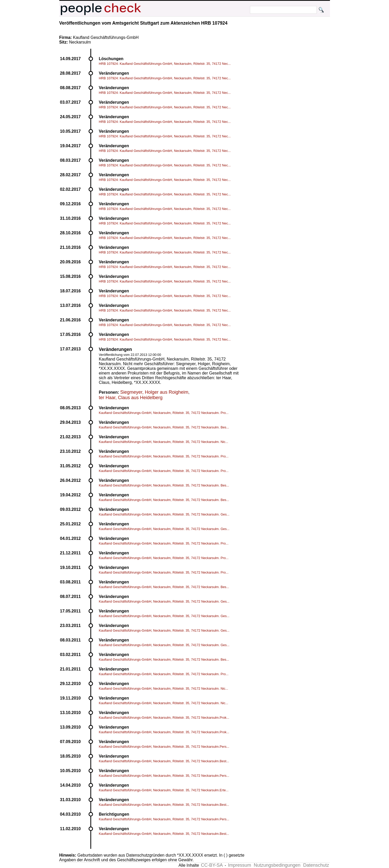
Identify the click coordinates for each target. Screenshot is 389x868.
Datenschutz (316, 865)
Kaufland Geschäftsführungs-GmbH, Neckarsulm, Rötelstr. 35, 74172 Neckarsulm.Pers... (164, 747)
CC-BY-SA (212, 865)
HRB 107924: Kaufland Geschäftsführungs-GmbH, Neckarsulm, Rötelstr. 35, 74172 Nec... (165, 64)
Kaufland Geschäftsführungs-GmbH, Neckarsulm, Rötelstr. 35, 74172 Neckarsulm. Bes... (164, 427)
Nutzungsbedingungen (277, 865)
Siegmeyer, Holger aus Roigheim (154, 392)
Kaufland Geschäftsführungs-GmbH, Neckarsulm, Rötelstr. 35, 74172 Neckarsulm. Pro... (164, 413)
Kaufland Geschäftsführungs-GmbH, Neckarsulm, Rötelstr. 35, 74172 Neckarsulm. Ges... (164, 514)
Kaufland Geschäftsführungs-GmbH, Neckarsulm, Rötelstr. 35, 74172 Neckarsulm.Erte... (164, 790)
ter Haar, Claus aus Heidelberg (131, 398)
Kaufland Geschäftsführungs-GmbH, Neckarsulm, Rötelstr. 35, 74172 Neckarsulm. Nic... (164, 442)
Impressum (239, 865)
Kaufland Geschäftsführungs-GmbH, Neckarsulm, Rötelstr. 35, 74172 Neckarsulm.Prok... (164, 718)
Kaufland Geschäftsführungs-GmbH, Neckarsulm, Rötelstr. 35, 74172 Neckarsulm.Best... (164, 761)
